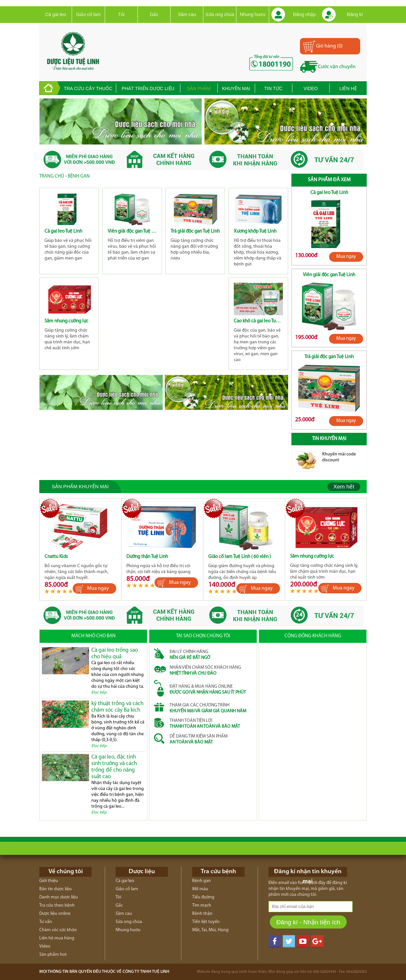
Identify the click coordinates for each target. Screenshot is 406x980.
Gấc (154, 14)
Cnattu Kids (56, 557)
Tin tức (273, 88)
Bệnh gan (79, 176)
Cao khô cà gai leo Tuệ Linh (258, 321)
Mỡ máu (200, 889)
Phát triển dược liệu (148, 88)
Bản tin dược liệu (55, 889)
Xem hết (344, 487)
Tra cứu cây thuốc (88, 88)
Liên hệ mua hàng (57, 938)
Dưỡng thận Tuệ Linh (147, 557)
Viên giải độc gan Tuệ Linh (132, 231)
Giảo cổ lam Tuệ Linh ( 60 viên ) (240, 557)
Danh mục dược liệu (59, 897)
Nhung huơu (253, 14)
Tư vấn (46, 922)
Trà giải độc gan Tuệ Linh (195, 231)
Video (311, 88)
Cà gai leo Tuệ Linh (63, 231)
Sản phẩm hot (53, 955)
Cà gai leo (55, 14)
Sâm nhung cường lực (66, 321)
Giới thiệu (49, 881)
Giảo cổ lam (88, 14)
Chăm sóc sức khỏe (58, 930)
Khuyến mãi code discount (339, 457)
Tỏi (121, 14)
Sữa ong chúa (220, 14)
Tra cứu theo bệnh (57, 905)
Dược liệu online (55, 914)
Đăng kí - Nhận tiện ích (308, 922)
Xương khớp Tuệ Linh (255, 231)
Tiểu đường (203, 897)
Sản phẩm (199, 88)
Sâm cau (187, 14)
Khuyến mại (236, 88)
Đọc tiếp (99, 692)
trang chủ (50, 88)
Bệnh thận (202, 914)
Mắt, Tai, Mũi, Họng (210, 930)
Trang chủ (52, 176)
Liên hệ (348, 88)
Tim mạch (202, 905)
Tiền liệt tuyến (206, 922)
